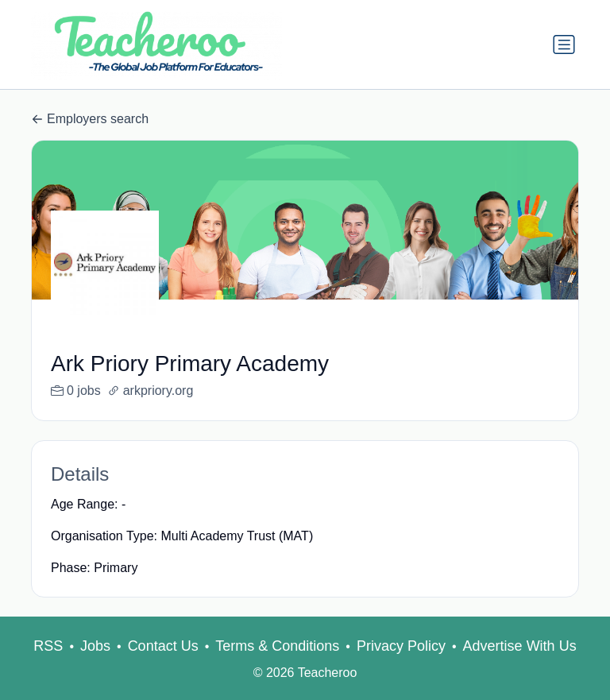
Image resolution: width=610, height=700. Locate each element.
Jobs (95, 665)
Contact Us (163, 665)
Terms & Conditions (277, 665)
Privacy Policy (401, 665)
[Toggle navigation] (564, 44)
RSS (48, 665)
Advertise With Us (520, 665)
